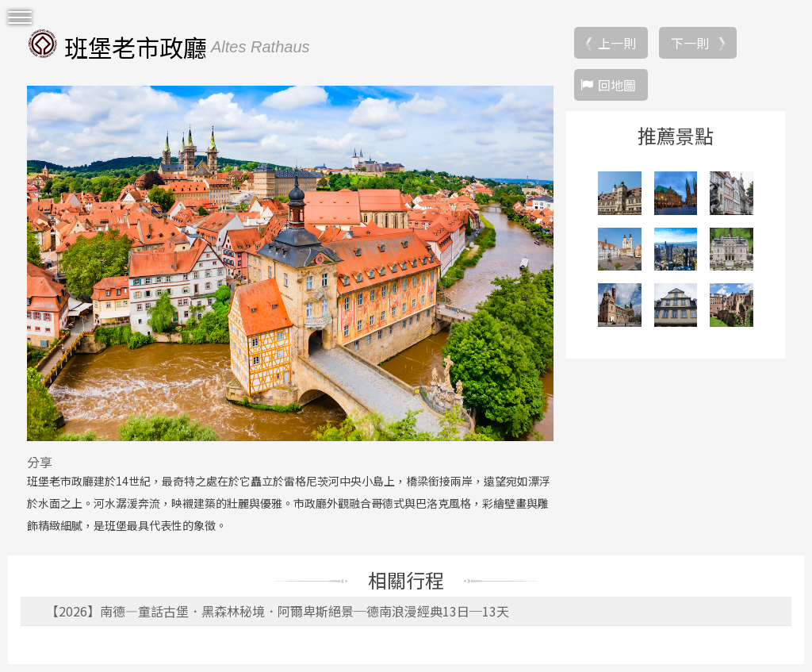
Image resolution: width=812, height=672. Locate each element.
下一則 (690, 43)
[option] (290, 263)
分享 (40, 462)
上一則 (617, 43)
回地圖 (617, 85)
